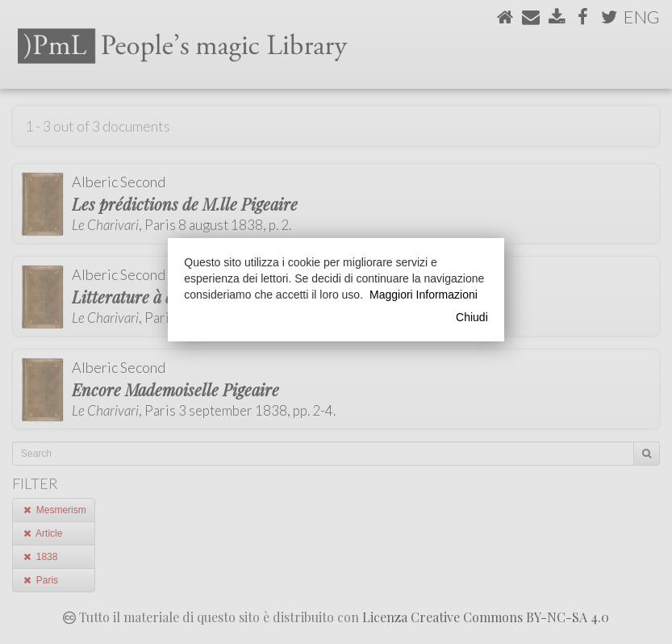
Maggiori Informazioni (424, 295)
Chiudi (472, 317)
